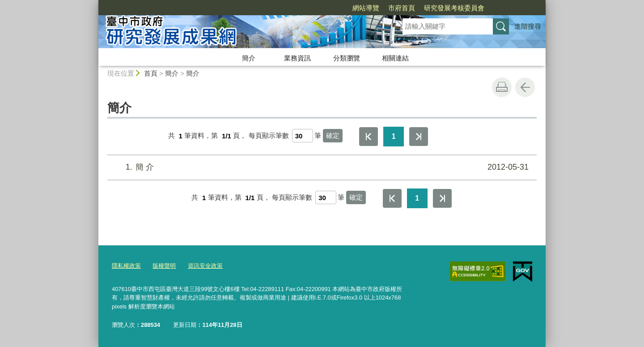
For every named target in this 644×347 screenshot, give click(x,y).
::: (95, 4)
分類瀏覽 (347, 58)
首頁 (151, 73)
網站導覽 (366, 8)
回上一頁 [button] (525, 87)
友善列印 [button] (502, 87)
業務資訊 (297, 58)
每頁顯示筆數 (269, 136)
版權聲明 (164, 266)
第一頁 (369, 137)
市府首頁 (402, 8)
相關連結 (395, 58)
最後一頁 (419, 137)
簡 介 (321, 167)
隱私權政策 (126, 266)
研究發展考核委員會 (454, 8)
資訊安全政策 (205, 266)
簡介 (249, 58)
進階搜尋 (528, 26)
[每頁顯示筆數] (303, 136)
